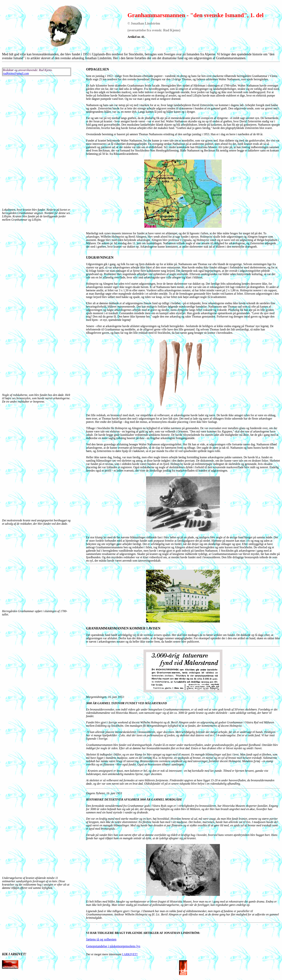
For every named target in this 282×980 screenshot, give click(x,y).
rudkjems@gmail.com (16, 73)
